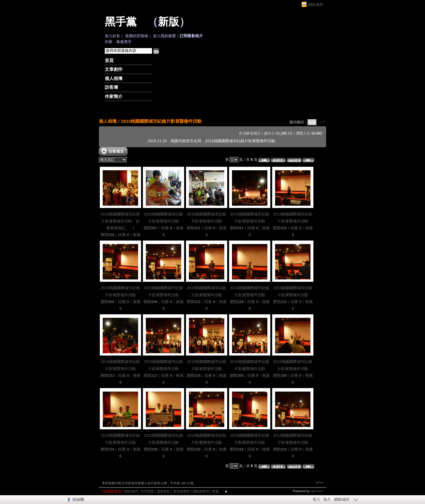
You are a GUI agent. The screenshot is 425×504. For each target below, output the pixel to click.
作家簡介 (114, 96)
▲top (319, 482)
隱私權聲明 (201, 491)
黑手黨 (121, 22)
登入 (316, 499)
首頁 (109, 60)
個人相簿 (114, 78)
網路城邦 (316, 5)
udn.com (317, 491)
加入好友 (112, 36)
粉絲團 (78, 499)
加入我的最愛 (164, 36)
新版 (169, 22)
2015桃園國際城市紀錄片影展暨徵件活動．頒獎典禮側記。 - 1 (121, 221)
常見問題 (147, 491)
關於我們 (131, 491)
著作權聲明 (181, 491)
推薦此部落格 (137, 36)
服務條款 (164, 491)
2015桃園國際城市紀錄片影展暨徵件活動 (161, 121)
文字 (322, 122)
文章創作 (114, 69)
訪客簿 (111, 87)
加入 (327, 499)
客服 (215, 491)
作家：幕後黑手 (118, 42)
